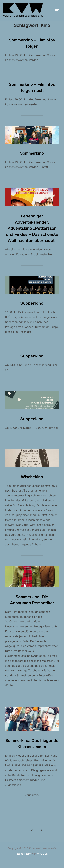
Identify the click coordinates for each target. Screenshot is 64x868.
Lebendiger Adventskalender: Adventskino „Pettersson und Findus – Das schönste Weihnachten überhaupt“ (32, 236)
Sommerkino (32, 161)
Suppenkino (32, 311)
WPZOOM (43, 861)
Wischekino (32, 484)
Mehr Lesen (34, 803)
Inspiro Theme (24, 861)
